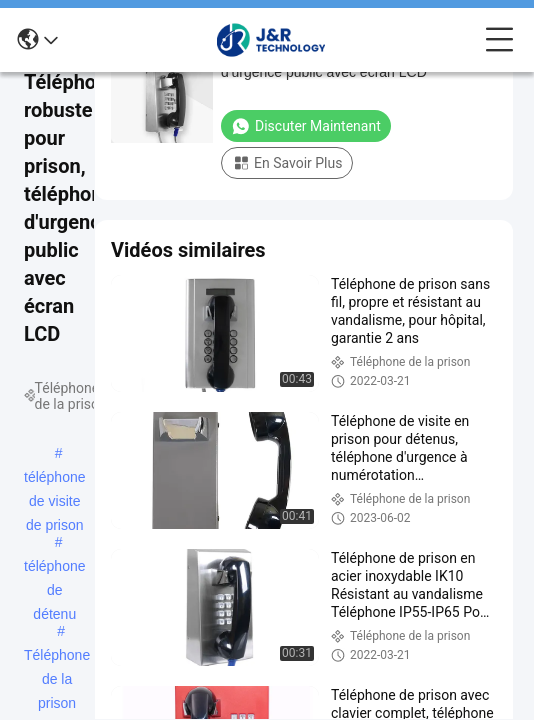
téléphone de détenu (55, 568)
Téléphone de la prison (57, 657)
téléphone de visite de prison (55, 479)
